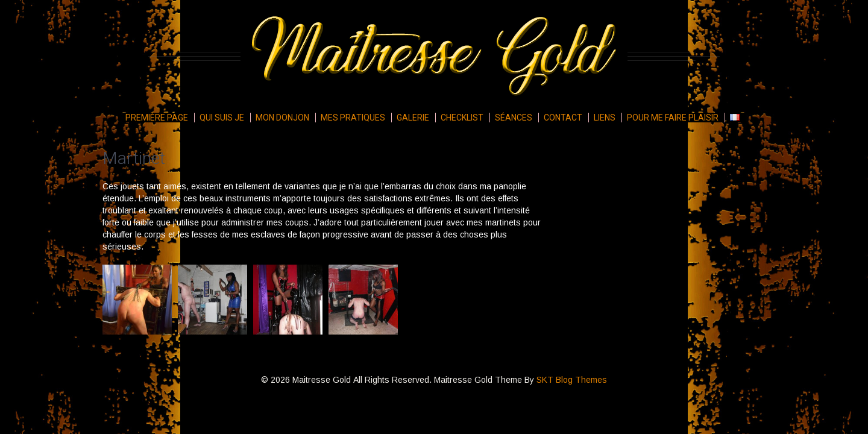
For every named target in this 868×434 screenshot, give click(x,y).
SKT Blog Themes (572, 380)
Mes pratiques (353, 118)
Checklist (462, 118)
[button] (137, 300)
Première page (157, 118)
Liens (605, 118)
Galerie (413, 118)
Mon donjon (282, 118)
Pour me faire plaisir (673, 118)
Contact (563, 118)
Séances (514, 118)
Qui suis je (222, 118)
